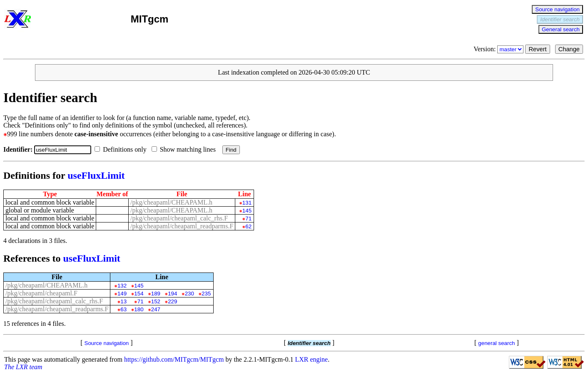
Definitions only (122, 149)
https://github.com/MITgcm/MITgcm (174, 359)
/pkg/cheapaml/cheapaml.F (41, 293)
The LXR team (23, 367)
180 (139, 309)
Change (569, 49)
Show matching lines (185, 149)
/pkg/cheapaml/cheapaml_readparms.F (182, 226)
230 (189, 294)
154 (139, 294)
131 (247, 203)
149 (122, 294)
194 (172, 294)
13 (123, 301)
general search (496, 343)
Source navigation (557, 9)
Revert (537, 49)
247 (156, 309)
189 (156, 294)
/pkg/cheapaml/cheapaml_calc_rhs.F (179, 218)
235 (206, 294)
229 (172, 301)
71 (248, 219)
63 (123, 309)
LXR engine (312, 359)
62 (248, 226)
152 (156, 301)
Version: (499, 49)
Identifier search (560, 19)
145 (247, 211)
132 (122, 286)
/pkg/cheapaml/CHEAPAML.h (171, 202)
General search (561, 29)
